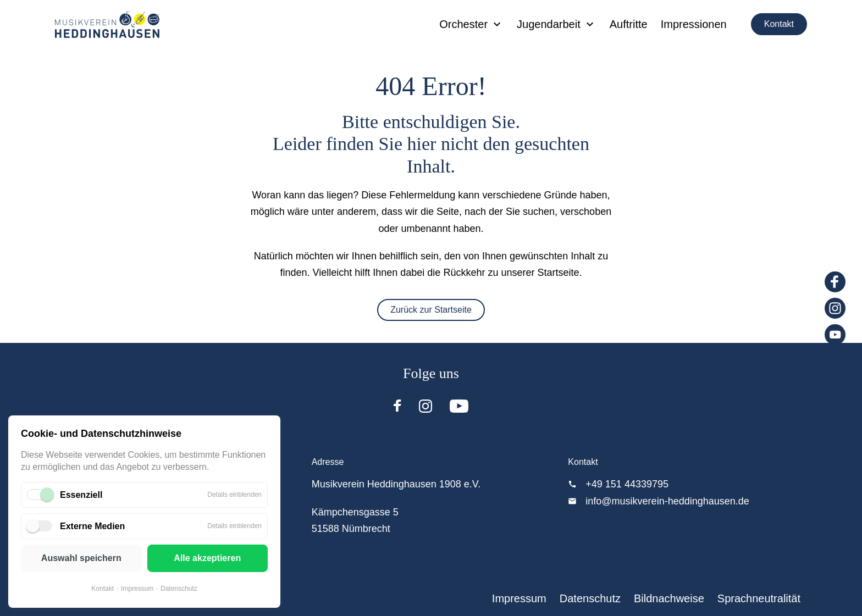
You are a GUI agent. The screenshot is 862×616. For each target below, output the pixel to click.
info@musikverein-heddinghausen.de (667, 501)
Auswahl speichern (81, 558)
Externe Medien (92, 526)
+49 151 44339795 (627, 484)
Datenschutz (179, 589)
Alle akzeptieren (207, 558)
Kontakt (779, 24)
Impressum (137, 589)
